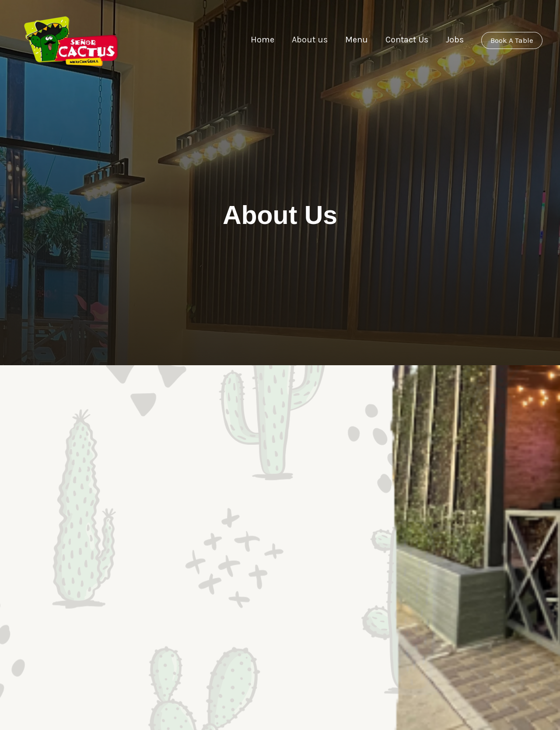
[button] (512, 40)
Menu (349, 40)
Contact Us (399, 40)
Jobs (446, 40)
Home (256, 40)
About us (303, 40)
